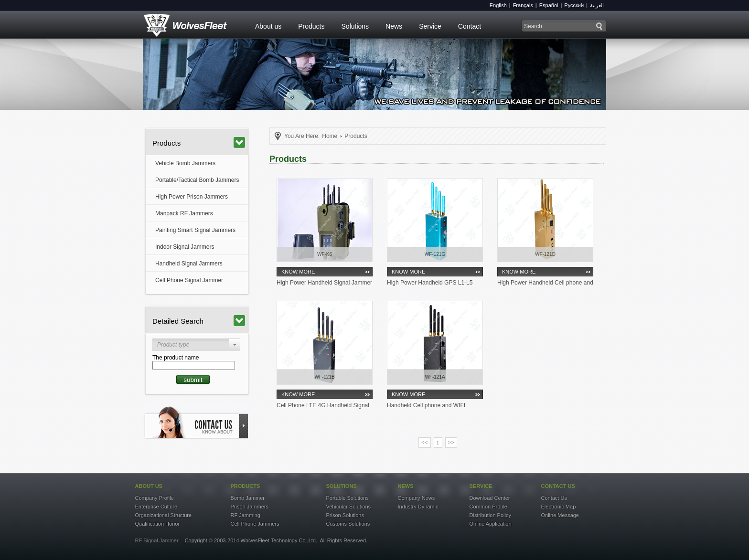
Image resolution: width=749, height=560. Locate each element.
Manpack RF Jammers (184, 213)
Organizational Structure (164, 515)
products (246, 486)
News (394, 26)
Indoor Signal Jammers (185, 247)
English (498, 5)
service (481, 486)
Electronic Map (559, 507)
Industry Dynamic (418, 507)
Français (523, 5)
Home (330, 136)
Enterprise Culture (156, 507)
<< (425, 443)
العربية (597, 5)
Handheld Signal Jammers (189, 264)
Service (430, 26)
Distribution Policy (490, 515)
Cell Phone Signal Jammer (189, 280)
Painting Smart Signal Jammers (195, 230)
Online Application (491, 524)
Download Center (490, 498)
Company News (417, 498)
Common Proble (488, 507)
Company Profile (155, 498)
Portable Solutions (348, 498)
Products (311, 26)
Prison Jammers (250, 507)
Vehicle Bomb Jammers (185, 163)
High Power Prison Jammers (192, 197)
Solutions (355, 26)
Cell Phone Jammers (255, 524)
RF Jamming (246, 515)
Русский (574, 5)
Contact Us (554, 498)
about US (149, 486)
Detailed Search (199, 321)
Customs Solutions (348, 524)
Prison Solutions (345, 515)
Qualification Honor (158, 524)
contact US (558, 486)
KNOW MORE (298, 272)
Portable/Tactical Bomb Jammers (197, 180)
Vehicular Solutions (349, 507)
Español (549, 5)
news (406, 486)
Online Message (560, 515)
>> (451, 443)
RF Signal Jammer (157, 540)
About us (268, 26)
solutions (342, 486)
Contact (470, 26)
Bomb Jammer (248, 498)
